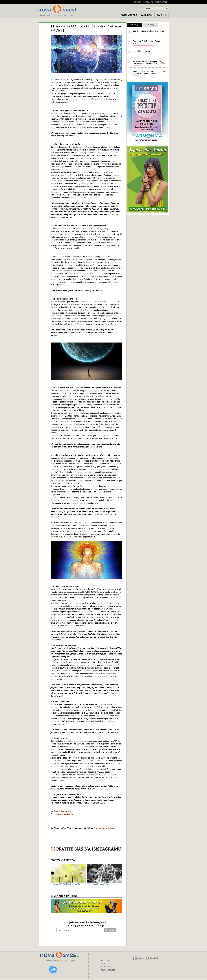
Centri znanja (147, 15)
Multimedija (162, 15)
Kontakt (137, 2)
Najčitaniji (151, 25)
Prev (52, 873)
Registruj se (161, 2)
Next (121, 873)
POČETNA (105, 960)
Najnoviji (135, 25)
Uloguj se (148, 2)
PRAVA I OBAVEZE (108, 970)
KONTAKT (105, 964)
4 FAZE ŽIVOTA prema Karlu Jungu (65, 884)
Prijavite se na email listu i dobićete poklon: (86, 922)
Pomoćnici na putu (129, 15)
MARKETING (106, 967)
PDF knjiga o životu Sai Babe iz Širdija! (86, 926)
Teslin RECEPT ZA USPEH (98, 884)
